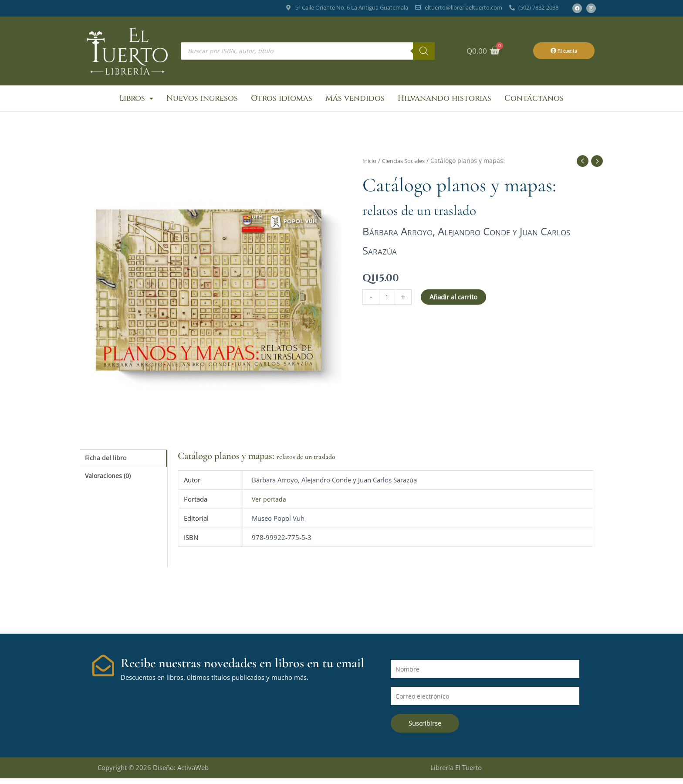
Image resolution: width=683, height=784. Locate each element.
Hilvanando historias (445, 100)
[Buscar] (424, 51)
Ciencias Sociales (409, 165)
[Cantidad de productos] (387, 301)
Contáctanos (534, 100)
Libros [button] (136, 100)
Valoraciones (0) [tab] (109, 481)
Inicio (370, 165)
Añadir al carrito (454, 301)
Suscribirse (425, 729)
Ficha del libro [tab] (107, 462)
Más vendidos (355, 100)
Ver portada (269, 502)
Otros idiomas (282, 100)
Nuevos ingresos (202, 100)
